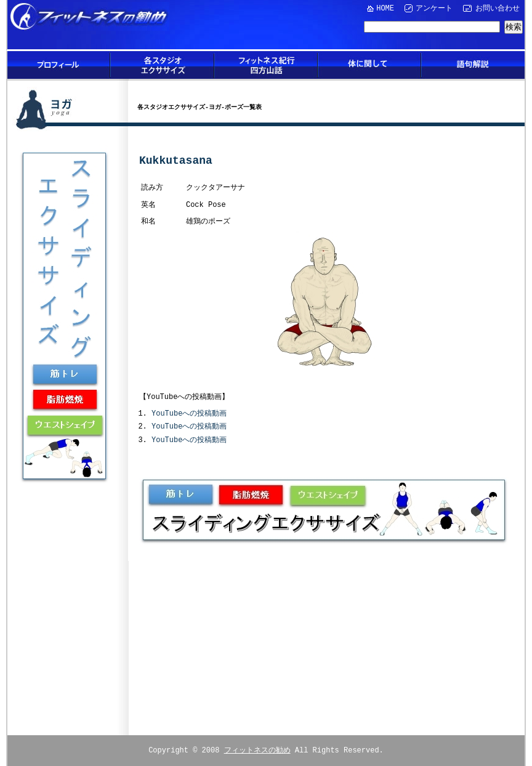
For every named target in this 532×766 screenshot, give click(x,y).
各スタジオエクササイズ (163, 65)
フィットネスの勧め (257, 748)
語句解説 (473, 65)
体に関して (369, 65)
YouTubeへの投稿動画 (189, 413)
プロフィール (59, 65)
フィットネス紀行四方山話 (266, 65)
